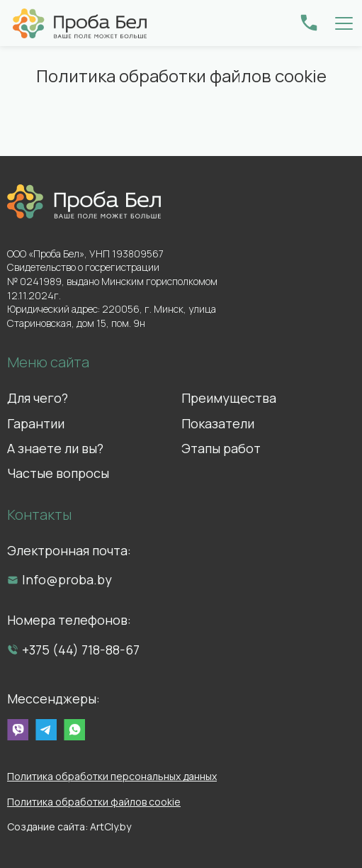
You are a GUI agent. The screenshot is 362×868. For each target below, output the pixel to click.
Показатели (218, 423)
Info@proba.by (67, 579)
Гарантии (36, 423)
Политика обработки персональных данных (112, 776)
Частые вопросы (58, 473)
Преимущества (229, 398)
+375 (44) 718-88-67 (81, 650)
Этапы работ (221, 448)
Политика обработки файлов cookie (94, 802)
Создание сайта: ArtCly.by (69, 827)
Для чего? (38, 398)
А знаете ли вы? (55, 448)
